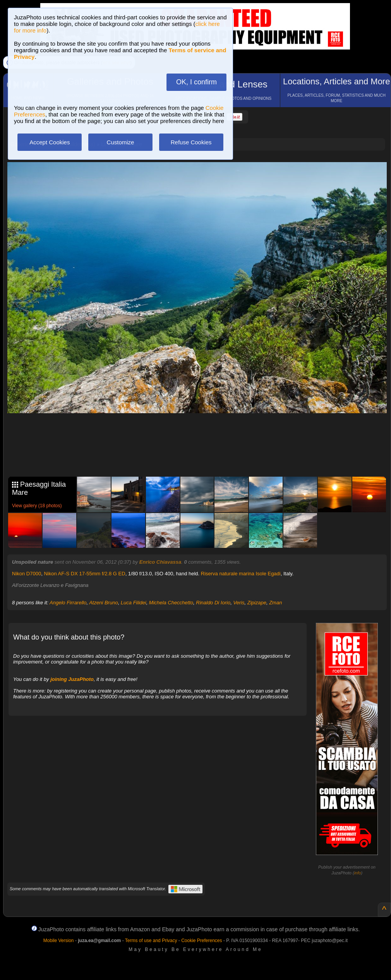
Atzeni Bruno (103, 603)
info (358, 873)
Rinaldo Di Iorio (213, 603)
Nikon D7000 (27, 574)
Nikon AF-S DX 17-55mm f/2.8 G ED (84, 574)
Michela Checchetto (171, 603)
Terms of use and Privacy (151, 941)
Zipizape (257, 603)
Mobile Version (59, 941)
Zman (275, 603)
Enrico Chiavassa (160, 562)
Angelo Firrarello (68, 603)
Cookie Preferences (202, 941)
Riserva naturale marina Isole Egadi (241, 574)
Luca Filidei (134, 603)
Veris (239, 603)
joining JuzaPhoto (72, 679)
